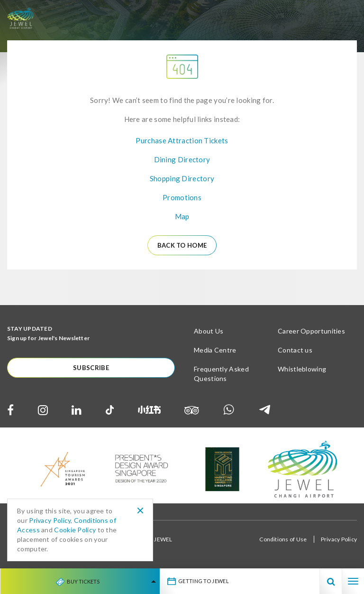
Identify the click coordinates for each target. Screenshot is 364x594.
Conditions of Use (283, 539)
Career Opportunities (311, 331)
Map (182, 216)
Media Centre (215, 350)
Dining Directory (182, 159)
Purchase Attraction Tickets (182, 140)
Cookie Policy (75, 530)
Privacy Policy (339, 539)
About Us (209, 331)
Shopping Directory (182, 178)
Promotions (182, 197)
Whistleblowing (302, 369)
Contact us (295, 350)
